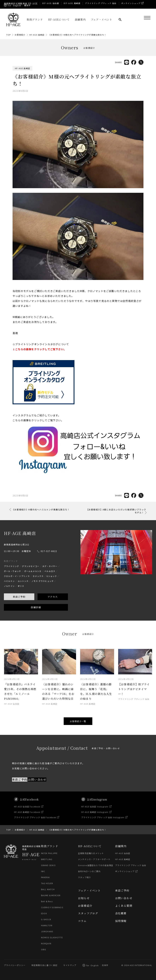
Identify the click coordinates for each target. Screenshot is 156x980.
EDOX (44, 913)
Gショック (52, 583)
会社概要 (121, 913)
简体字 (105, 965)
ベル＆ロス (50, 578)
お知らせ (84, 898)
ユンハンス (23, 588)
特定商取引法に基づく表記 (44, 965)
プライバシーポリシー (15, 965)
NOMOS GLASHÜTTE (52, 938)
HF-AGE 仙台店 (50, 3)
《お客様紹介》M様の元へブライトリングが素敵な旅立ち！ (77, 35)
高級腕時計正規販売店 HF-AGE (21, 3)
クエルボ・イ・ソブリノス (17, 583)
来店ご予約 (19, 603)
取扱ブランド (35, 19)
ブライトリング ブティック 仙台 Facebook (35, 824)
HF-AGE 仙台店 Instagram (95, 813)
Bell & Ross (47, 901)
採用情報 (121, 921)
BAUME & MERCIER (51, 895)
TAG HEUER (47, 883)
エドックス (38, 583)
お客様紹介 (20, 35)
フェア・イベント (102, 19)
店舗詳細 (36, 614)
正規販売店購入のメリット (91, 853)
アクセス (53, 603)
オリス (21, 592)
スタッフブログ (88, 913)
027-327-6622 (49, 558)
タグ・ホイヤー (50, 573)
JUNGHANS (47, 932)
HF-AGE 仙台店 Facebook (27, 813)
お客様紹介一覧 (78, 721)
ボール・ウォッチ (13, 578)
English (17, 5)
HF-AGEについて (59, 19)
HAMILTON (47, 926)
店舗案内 (80, 19)
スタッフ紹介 (84, 877)
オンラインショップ (131, 3)
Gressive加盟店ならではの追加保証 (96, 865)
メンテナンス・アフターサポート (94, 859)
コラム (82, 921)
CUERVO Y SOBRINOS (52, 907)
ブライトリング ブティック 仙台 (101, 3)
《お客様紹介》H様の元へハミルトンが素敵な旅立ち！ (41, 509)
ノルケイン (9, 592)
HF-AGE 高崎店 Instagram (95, 819)
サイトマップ (70, 965)
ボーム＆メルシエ (33, 578)
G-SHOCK (46, 920)
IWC (43, 871)
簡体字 (28, 5)
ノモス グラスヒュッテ (43, 588)
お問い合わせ (37, 786)
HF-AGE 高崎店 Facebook (27, 819)
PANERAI (45, 877)
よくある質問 (124, 906)
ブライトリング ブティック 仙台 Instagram (103, 824)
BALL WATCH (48, 889)
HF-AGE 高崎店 (72, 3)
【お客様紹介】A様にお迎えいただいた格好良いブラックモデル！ (116, 511)
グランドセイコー (31, 573)
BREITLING (47, 859)
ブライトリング (11, 573)
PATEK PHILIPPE (49, 853)
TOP (8, 35)
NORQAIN (46, 944)
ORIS (44, 950)
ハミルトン (9, 588)
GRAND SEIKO (48, 865)
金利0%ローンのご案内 (89, 871)
